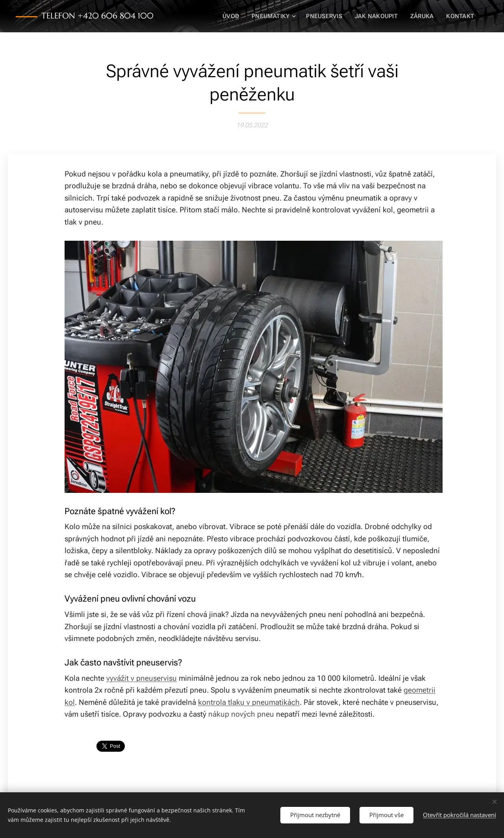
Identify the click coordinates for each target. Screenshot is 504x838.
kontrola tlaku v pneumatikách (249, 702)
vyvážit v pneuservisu (142, 678)
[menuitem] (236, 16)
